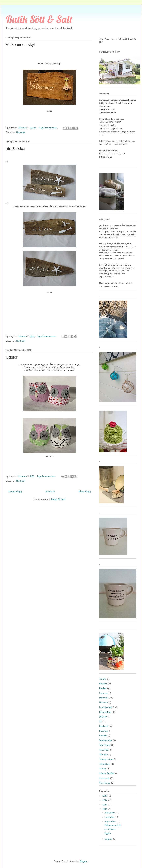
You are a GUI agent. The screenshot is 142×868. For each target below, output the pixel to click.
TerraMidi (104, 750)
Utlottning (104, 778)
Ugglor (12, 357)
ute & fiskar (16, 149)
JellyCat (103, 717)
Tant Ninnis (105, 745)
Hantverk (21, 132)
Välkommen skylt (21, 45)
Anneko (103, 679)
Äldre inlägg (85, 492)
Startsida (50, 492)
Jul (100, 722)
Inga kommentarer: (49, 128)
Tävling (103, 769)
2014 (105, 800)
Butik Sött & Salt (39, 19)
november (110, 817)
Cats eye (103, 693)
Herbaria (104, 703)
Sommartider (106, 741)
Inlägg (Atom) (58, 499)
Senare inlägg (15, 492)
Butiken (103, 688)
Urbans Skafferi (107, 774)
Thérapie (103, 755)
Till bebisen (105, 764)
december (110, 813)
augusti (109, 839)
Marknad (104, 726)
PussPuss (104, 731)
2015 (105, 796)
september (111, 822)
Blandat (103, 684)
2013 (105, 805)
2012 (105, 809)
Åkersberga (105, 783)
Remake (103, 736)
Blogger (83, 861)
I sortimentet (106, 707)
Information (105, 712)
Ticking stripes (106, 759)
